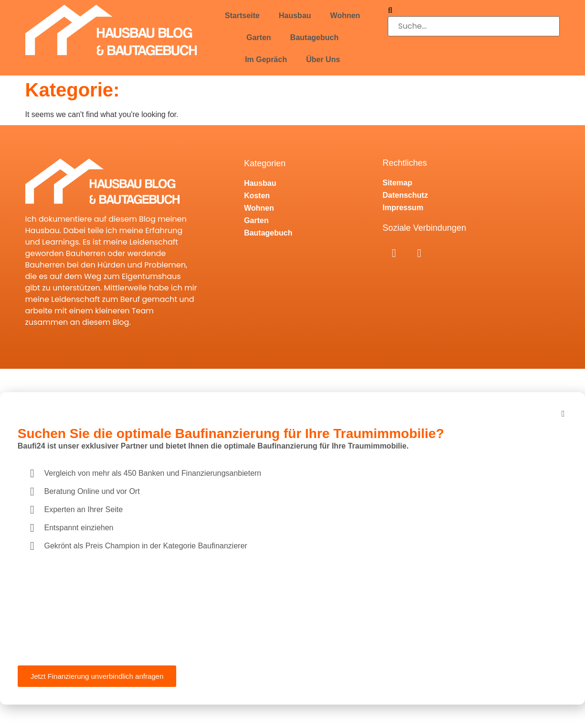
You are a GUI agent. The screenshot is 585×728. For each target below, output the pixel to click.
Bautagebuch (314, 37)
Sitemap (397, 183)
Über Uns (323, 59)
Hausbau (295, 16)
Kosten (257, 196)
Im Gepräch (266, 59)
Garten (259, 37)
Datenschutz (405, 195)
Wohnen (345, 16)
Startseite (242, 16)
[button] (474, 11)
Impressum (403, 208)
